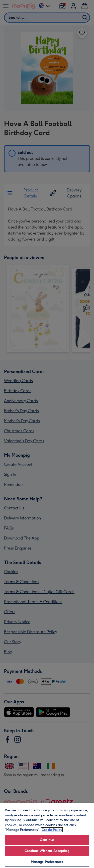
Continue (47, 840)
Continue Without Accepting (47, 851)
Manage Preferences (47, 862)
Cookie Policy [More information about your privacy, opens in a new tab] (52, 830)
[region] (47, 835)
